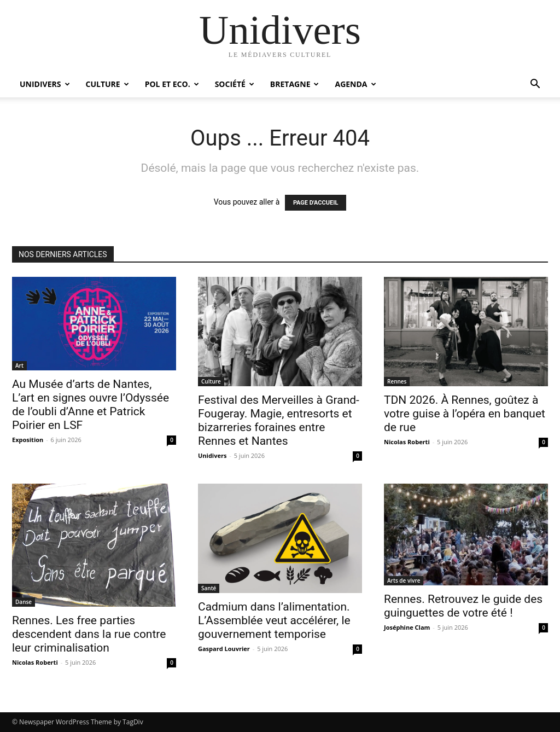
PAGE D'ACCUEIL (316, 203)
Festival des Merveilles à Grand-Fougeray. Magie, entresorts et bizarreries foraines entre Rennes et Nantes (279, 420)
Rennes (397, 381)
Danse (24, 602)
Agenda (355, 84)
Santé (209, 588)
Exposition (28, 440)
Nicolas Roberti (407, 442)
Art (19, 365)
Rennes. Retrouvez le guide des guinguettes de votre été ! (463, 606)
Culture (107, 84)
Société (235, 84)
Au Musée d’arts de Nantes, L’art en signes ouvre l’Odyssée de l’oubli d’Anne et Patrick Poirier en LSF (91, 405)
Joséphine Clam (407, 627)
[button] (535, 85)
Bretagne (295, 84)
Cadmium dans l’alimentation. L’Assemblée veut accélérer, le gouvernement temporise (274, 620)
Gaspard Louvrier (224, 649)
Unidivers (45, 84)
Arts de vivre (404, 580)
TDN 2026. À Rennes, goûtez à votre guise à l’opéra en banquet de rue (465, 414)
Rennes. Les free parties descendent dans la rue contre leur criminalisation (89, 634)
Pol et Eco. (172, 84)
